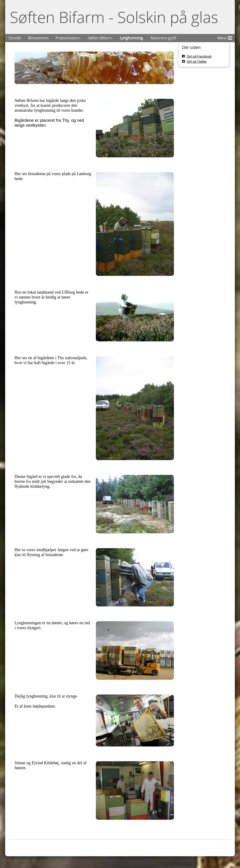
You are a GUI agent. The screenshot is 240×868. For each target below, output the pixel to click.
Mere (225, 37)
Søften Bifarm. (100, 38)
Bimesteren (38, 38)
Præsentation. (68, 38)
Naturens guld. (164, 38)
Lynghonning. (132, 38)
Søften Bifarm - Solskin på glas (114, 17)
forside (15, 38)
